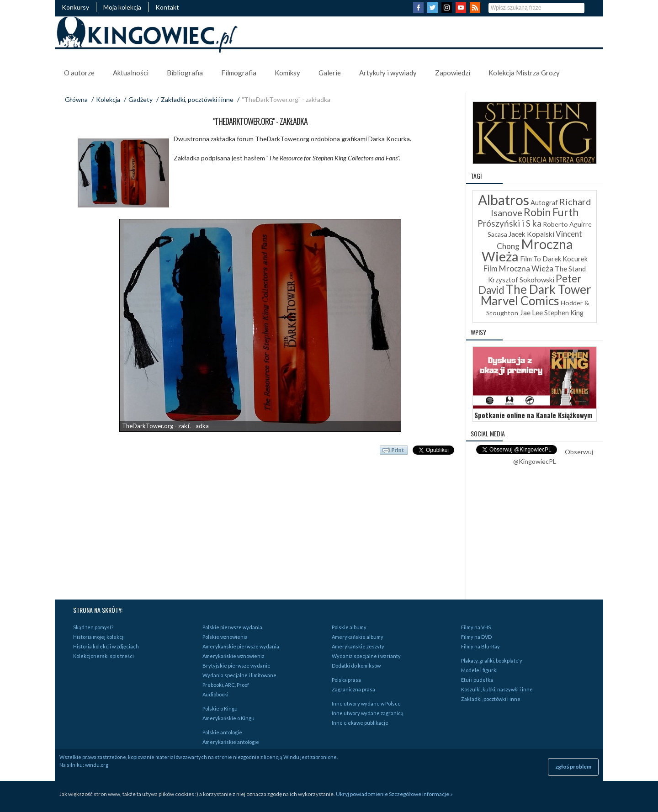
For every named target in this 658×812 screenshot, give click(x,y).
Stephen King (564, 313)
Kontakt (167, 7)
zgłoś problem (573, 767)
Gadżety (141, 99)
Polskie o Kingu (220, 709)
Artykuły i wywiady (388, 73)
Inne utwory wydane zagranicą (368, 713)
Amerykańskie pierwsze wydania (241, 646)
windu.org (97, 765)
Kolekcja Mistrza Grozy (524, 73)
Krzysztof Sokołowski (521, 280)
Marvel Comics (520, 301)
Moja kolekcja (122, 7)
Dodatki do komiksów (356, 666)
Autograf (544, 203)
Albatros (504, 200)
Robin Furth (551, 212)
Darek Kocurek (565, 259)
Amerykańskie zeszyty (358, 646)
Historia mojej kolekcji (99, 637)
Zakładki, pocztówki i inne (197, 99)
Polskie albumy (349, 627)
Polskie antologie (222, 732)
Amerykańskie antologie (231, 742)
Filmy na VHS (476, 627)
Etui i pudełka (477, 680)
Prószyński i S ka (509, 223)
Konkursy (75, 7)
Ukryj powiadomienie (362, 794)
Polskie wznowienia (225, 637)
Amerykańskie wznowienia (233, 656)
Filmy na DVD (476, 637)
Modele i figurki (479, 670)
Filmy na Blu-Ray (480, 646)
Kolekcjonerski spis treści (103, 656)
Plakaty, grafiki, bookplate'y (492, 661)
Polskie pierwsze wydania (232, 627)
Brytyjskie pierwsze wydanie (236, 666)
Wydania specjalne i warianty (366, 656)
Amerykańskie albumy (358, 637)
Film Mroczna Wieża (518, 268)
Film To (531, 259)
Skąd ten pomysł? (93, 627)
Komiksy (287, 73)
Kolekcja (108, 99)
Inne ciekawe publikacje (360, 723)
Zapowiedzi (453, 73)
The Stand (570, 269)
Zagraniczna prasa (353, 689)
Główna (76, 99)
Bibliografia (185, 73)
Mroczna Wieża (527, 250)
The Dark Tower (549, 289)
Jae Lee (531, 312)
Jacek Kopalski (531, 234)
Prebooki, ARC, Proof (226, 685)
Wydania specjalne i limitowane (239, 675)
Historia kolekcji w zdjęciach (106, 646)
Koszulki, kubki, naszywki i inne (497, 689)
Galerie (330, 73)
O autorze (79, 73)
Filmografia (239, 73)
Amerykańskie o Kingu (228, 718)
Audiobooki (215, 694)
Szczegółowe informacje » (421, 794)
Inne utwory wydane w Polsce (366, 703)
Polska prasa (346, 680)
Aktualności (131, 73)
